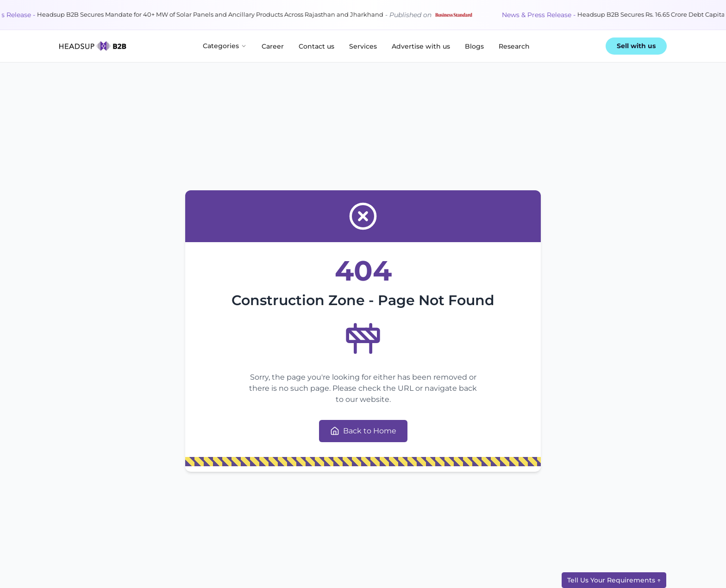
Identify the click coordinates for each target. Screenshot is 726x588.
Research (514, 46)
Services (363, 46)
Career (273, 46)
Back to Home (363, 431)
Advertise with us (421, 46)
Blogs (474, 46)
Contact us (316, 46)
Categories (225, 46)
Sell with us (636, 46)
